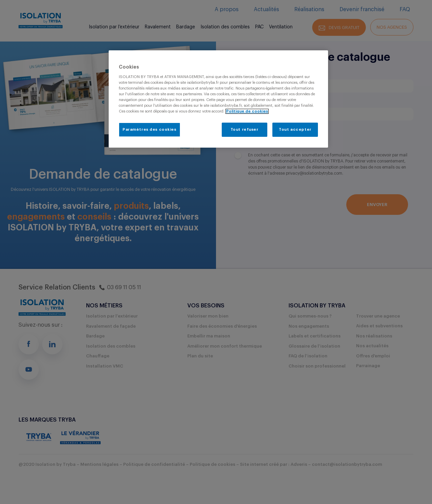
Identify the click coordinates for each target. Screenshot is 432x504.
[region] (218, 99)
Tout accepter (295, 130)
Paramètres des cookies (150, 130)
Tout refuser (245, 130)
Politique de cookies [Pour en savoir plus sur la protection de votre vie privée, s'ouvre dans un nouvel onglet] (247, 111)
